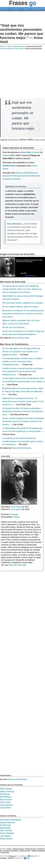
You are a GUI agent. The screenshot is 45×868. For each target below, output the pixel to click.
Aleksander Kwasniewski (11, 820)
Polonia (6, 155)
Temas (16, 9)
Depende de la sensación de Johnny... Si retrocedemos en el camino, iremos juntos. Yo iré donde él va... (23, 401)
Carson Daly (5, 802)
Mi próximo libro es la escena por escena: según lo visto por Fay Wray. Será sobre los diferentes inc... (23, 391)
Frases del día (37, 9)
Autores (26, 9)
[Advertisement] (23, 17)
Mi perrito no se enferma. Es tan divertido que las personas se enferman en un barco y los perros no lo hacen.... (23, 314)
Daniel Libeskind (7, 833)
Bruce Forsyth (6, 800)
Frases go (12, 856)
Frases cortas (40, 140)
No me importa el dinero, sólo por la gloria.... (21, 307)
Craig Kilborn (5, 808)
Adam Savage (6, 789)
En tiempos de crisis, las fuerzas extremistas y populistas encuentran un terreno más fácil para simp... (23, 411)
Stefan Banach (6, 839)
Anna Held (19, 49)
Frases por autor (31, 849)
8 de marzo (16, 507)
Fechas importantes (38, 851)
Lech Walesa (5, 836)
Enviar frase (5, 852)
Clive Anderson (6, 805)
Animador (14, 514)
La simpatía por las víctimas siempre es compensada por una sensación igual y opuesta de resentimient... (23, 441)
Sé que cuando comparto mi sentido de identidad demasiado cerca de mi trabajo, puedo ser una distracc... (23, 421)
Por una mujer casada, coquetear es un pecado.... (24, 303)
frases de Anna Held (20, 338)
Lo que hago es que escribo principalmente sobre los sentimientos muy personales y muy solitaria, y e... (24, 381)
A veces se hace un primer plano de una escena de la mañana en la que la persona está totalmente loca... (23, 372)
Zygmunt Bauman (8, 822)
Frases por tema (18, 849)
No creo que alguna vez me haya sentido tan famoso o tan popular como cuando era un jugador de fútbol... (21, 351)
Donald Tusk (5, 825)
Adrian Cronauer (7, 792)
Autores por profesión (11, 851)
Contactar (3, 858)
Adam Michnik (6, 831)
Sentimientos (19, 46)
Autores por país (25, 851)
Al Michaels (5, 794)
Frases (5, 9)
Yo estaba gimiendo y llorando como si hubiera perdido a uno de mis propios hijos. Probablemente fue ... (22, 361)
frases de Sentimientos (21, 448)
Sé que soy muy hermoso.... (14, 327)
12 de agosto (16, 509)
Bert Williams (6, 797)
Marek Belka (5, 828)
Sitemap (11, 858)
